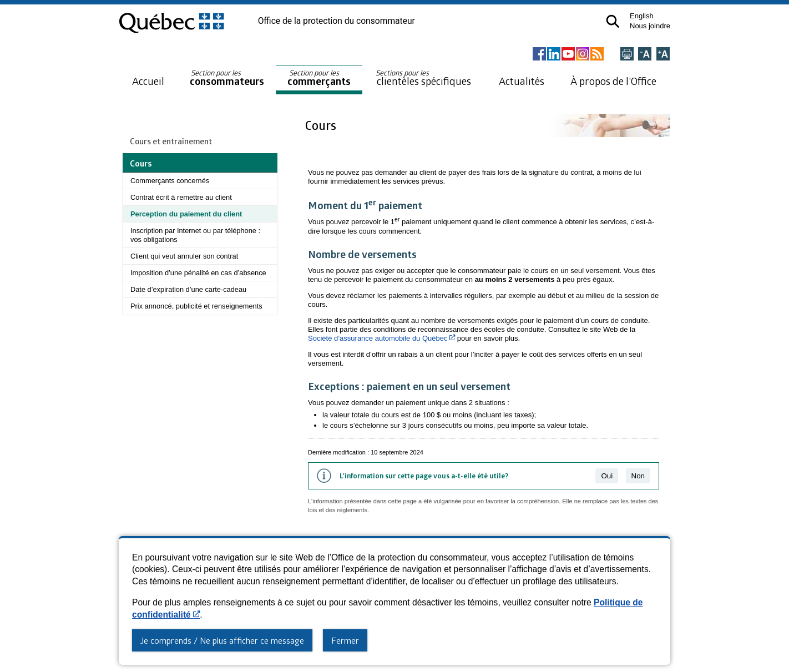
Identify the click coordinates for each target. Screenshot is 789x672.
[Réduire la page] (645, 55)
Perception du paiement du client (186, 214)
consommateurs (227, 78)
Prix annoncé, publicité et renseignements (196, 306)
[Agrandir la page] (663, 55)
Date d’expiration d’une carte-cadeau (188, 289)
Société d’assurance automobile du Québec (381, 338)
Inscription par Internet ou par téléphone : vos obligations (195, 235)
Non (638, 476)
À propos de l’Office (613, 81)
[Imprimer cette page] (627, 55)
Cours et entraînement (171, 141)
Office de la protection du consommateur (337, 21)
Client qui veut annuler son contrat (184, 256)
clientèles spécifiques (423, 78)
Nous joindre (650, 26)
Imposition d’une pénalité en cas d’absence (198, 273)
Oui (607, 476)
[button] (613, 21)
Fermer (345, 640)
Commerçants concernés (170, 181)
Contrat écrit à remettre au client (181, 197)
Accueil (148, 81)
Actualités (522, 81)
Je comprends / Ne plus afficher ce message (222, 640)
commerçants (319, 78)
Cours (322, 125)
